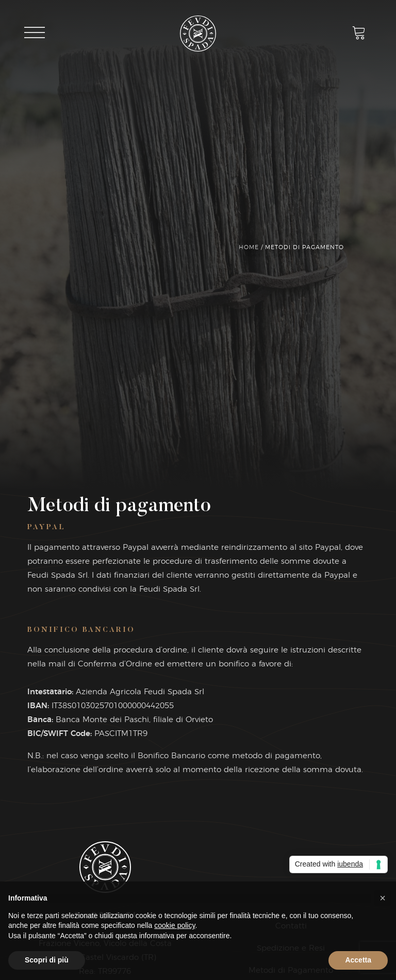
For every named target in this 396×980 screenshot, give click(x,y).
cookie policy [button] (175, 925)
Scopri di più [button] (47, 960)
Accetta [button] (358, 960)
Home (249, 247)
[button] (383, 898)
